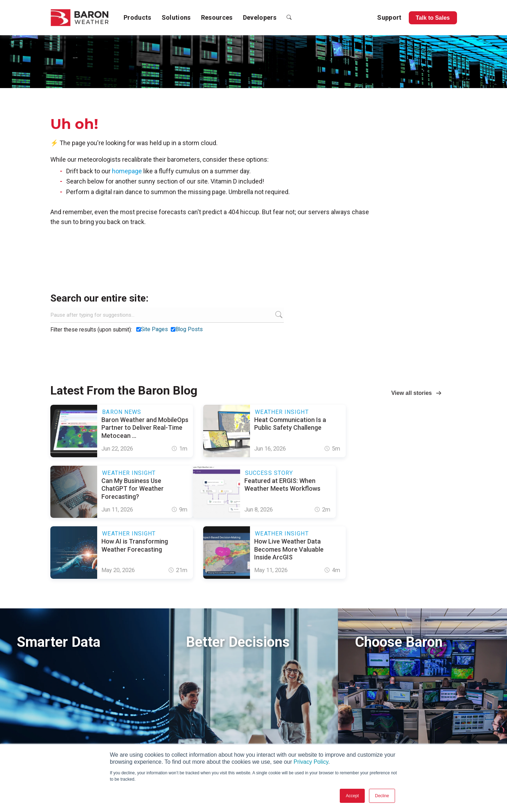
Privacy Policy (311, 762)
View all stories (411, 393)
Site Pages (154, 329)
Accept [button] (352, 796)
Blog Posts (189, 329)
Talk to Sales (433, 18)
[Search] (167, 315)
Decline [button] (382, 796)
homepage (127, 171)
